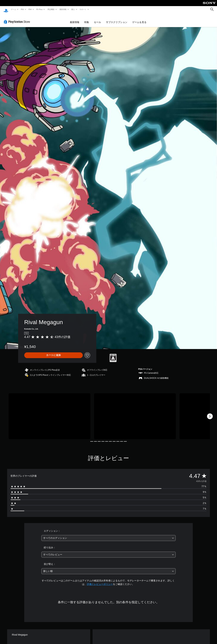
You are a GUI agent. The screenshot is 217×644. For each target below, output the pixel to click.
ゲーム (13, 9)
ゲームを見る (139, 19)
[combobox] (109, 535)
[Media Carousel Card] (50, 413)
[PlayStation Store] (18, 18)
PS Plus (40, 9)
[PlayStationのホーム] (6, 9)
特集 (87, 19)
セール (97, 19)
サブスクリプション (117, 19)
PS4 (30, 9)
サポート (83, 9)
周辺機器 (51, 9)
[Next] (210, 413)
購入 (73, 9)
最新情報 (63, 9)
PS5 (22, 9)
